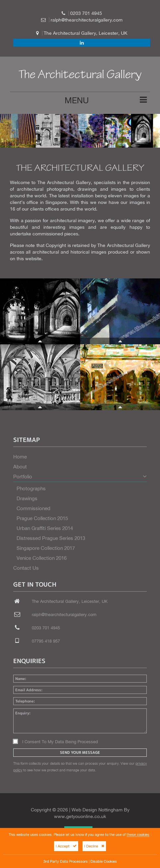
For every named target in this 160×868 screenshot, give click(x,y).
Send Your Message (80, 752)
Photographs (31, 488)
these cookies (138, 834)
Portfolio (80, 476)
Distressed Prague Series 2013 (51, 538)
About (20, 467)
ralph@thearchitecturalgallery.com (87, 20)
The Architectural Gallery (80, 76)
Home (20, 457)
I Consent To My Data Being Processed (56, 742)
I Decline (94, 846)
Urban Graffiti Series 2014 (45, 528)
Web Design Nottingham (97, 810)
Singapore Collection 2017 (46, 548)
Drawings (27, 498)
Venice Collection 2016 (42, 558)
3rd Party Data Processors (66, 861)
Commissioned (33, 508)
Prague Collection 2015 (42, 518)
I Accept (66, 846)
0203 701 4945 (86, 13)
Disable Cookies (104, 861)
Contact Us (26, 568)
